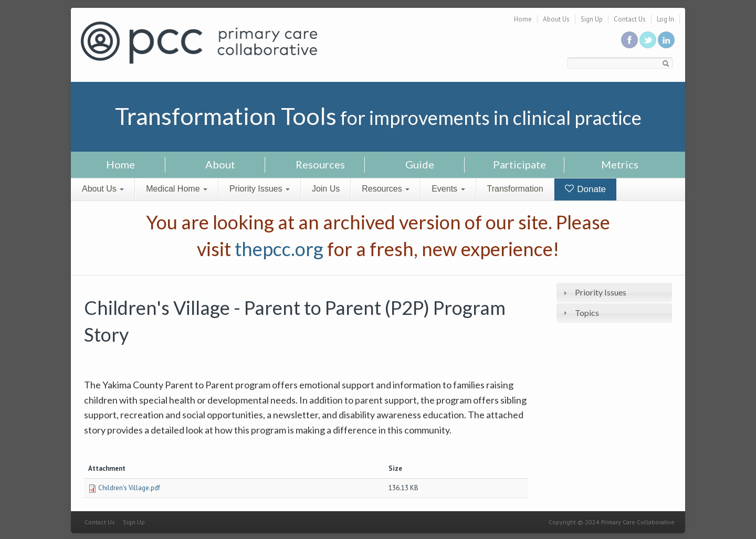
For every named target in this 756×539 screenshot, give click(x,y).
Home (523, 19)
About (220, 164)
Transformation (515, 189)
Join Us (326, 189)
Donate (586, 189)
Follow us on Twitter (648, 40)
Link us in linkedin (666, 40)
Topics (587, 313)
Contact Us (630, 19)
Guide (420, 164)
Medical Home (177, 189)
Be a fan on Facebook (629, 40)
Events (448, 189)
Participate (519, 164)
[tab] (614, 293)
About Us (556, 19)
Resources (320, 164)
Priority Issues (260, 189)
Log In (665, 19)
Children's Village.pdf (129, 488)
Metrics (620, 164)
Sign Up (592, 19)
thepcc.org (279, 249)
